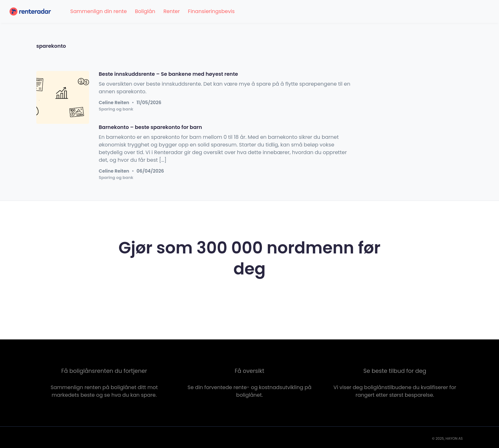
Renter (172, 11)
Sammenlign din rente (99, 11)
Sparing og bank (116, 109)
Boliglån (145, 11)
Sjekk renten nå (249, 299)
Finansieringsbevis (211, 11)
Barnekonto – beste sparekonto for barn (150, 127)
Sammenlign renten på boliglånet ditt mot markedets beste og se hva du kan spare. (104, 391)
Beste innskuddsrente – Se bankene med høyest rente (168, 74)
